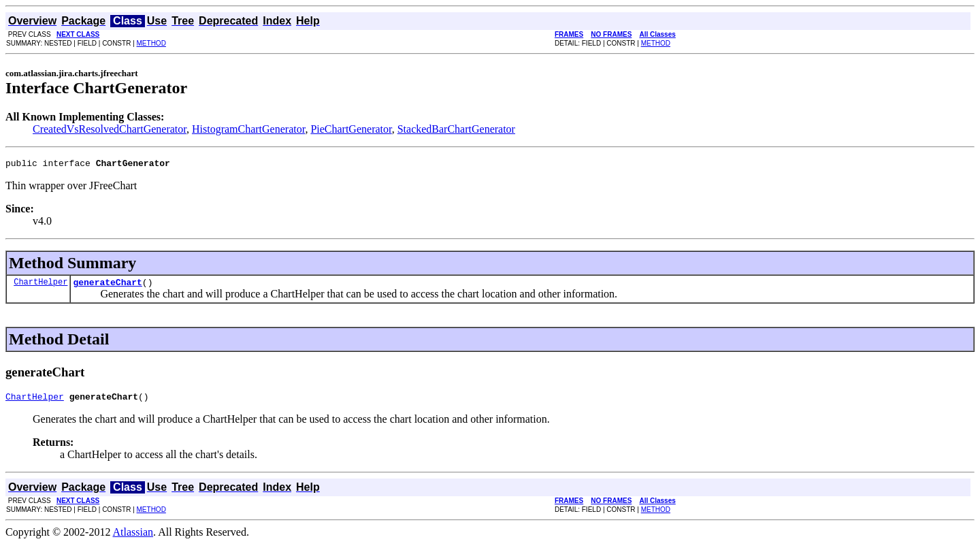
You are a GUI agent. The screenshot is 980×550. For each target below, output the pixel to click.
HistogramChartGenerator (248, 129)
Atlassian (133, 538)
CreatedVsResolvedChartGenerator (110, 129)
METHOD (151, 43)
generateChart (107, 286)
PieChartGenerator (351, 129)
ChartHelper (40, 286)
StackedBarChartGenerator (456, 129)
